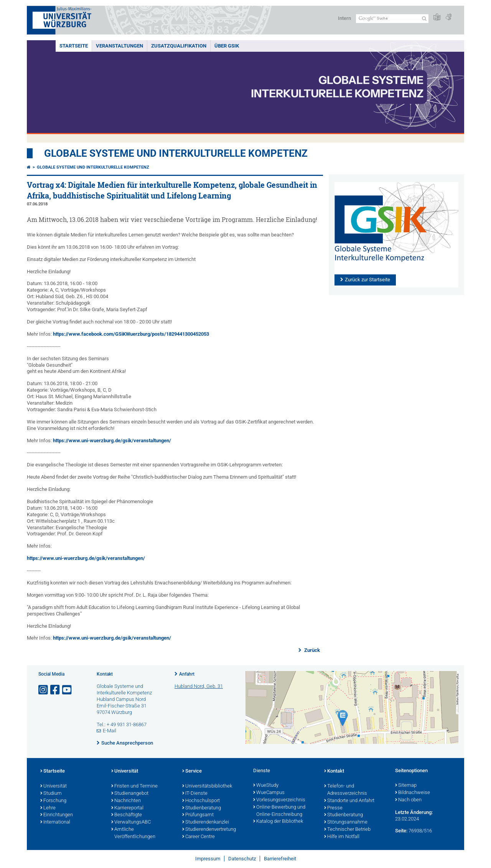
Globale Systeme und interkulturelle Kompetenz (93, 167)
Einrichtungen (57, 815)
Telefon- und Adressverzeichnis (346, 790)
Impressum (208, 859)
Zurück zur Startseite (367, 280)
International (55, 822)
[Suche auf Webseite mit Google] (392, 19)
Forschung (53, 801)
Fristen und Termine (134, 786)
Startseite (74, 46)
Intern (344, 18)
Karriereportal (127, 808)
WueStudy (266, 786)
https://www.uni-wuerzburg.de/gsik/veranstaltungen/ (112, 441)
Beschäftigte (127, 815)
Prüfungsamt (198, 815)
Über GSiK (227, 46)
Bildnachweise (413, 793)
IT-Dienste (195, 794)
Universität (54, 786)
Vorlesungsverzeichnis (279, 800)
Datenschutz (242, 859)
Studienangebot (130, 794)
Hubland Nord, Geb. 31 (199, 686)
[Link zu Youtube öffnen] (68, 690)
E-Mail (110, 731)
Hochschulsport (201, 801)
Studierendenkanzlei (206, 822)
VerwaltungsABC (131, 822)
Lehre (48, 808)
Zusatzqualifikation (179, 46)
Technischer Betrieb (347, 830)
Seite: (401, 831)
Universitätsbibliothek (207, 786)
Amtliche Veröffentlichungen (133, 833)
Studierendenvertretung (209, 830)
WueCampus (269, 793)
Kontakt (334, 771)
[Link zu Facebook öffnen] (56, 690)
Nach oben (408, 800)
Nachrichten (126, 801)
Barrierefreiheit (280, 859)
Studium (51, 794)
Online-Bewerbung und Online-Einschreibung (279, 811)
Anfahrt (187, 674)
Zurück (311, 650)
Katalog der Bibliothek (278, 822)
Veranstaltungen (119, 46)
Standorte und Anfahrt (349, 801)
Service (192, 771)
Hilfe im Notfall (342, 837)
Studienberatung (202, 808)
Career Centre (199, 837)
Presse (333, 808)
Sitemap (406, 786)
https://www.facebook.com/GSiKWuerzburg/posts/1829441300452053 (131, 334)
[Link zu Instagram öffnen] (44, 690)
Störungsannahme (346, 822)
